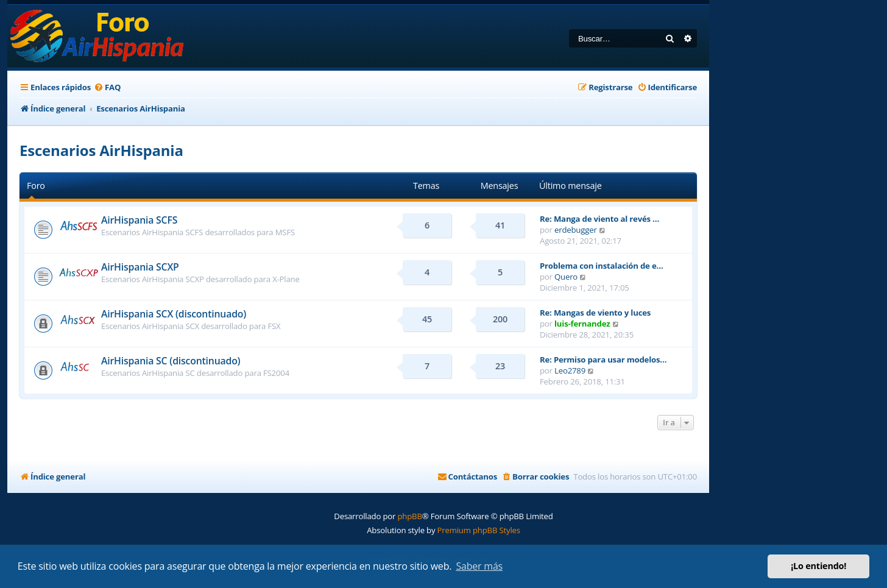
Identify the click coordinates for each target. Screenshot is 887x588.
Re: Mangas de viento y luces (595, 313)
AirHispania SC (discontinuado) (171, 361)
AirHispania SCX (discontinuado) (174, 314)
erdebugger (576, 230)
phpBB (409, 516)
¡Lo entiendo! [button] (818, 566)
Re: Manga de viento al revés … (599, 219)
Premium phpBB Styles (479, 530)
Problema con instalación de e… (602, 266)
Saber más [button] (479, 566)
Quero (566, 277)
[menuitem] (107, 87)
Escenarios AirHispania (101, 150)
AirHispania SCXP (140, 267)
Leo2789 (570, 370)
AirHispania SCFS (139, 220)
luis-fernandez (582, 324)
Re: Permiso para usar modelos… (603, 360)
